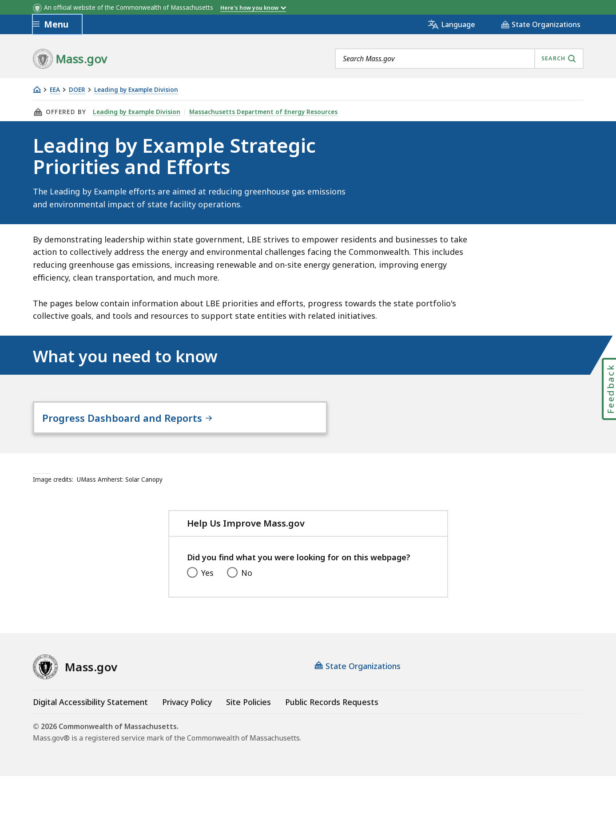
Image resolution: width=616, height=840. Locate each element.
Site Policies (248, 720)
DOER (77, 90)
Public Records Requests (332, 720)
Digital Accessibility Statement (90, 720)
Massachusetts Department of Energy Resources (261, 112)
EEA (55, 90)
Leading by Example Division (136, 90)
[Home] (37, 89)
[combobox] (459, 59)
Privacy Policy (187, 720)
